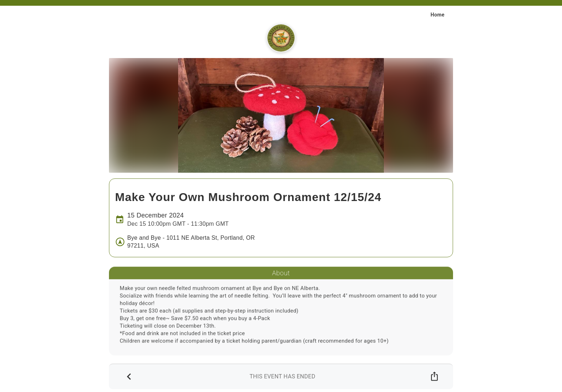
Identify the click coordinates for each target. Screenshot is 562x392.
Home (437, 15)
